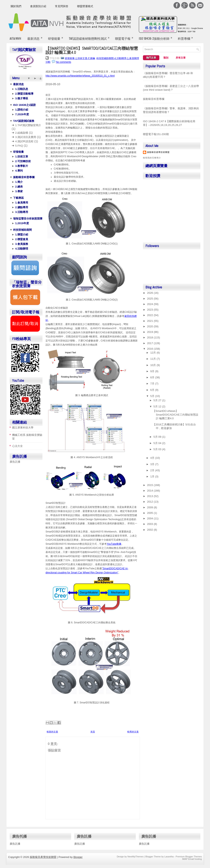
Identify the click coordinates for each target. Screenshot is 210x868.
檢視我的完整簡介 (152, 158)
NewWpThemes (135, 857)
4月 (153, 458)
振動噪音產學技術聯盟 (158, 152)
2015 (150, 485)
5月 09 (158, 437)
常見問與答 (62, 6)
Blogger (78, 857)
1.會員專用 (21, 203)
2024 (150, 304)
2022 (150, 315)
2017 (150, 343)
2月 (153, 470)
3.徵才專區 (21, 98)
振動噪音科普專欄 (23, 177)
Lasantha (169, 857)
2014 (150, 491)
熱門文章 (151, 58)
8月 (153, 377)
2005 (150, 513)
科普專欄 (187, 37)
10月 (154, 365)
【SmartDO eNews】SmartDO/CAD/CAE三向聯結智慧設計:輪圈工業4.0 (92, 50)
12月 (154, 353)
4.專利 (19, 171)
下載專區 (18, 198)
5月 (153, 396)
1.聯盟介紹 (21, 235)
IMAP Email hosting (192, 859)
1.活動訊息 (21, 89)
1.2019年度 (22, 223)
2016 (150, 349)
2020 (150, 326)
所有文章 (181, 58)
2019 (150, 332)
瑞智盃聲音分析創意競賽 (27, 219)
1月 (153, 476)
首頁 (93, 732)
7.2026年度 (22, 114)
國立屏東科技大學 (23, 428)
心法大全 (17, 446)
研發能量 (57, 37)
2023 (150, 310)
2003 (150, 524)
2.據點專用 (21, 207)
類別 (166, 58)
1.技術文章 (21, 157)
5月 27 (158, 400)
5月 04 (158, 443)
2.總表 (19, 187)
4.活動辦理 (21, 249)
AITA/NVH (15, 38)
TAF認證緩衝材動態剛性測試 (90, 37)
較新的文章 (52, 732)
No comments (64, 62)
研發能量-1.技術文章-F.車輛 (80, 58)
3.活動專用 (21, 212)
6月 (153, 390)
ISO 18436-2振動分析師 (157, 37)
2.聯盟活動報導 (24, 94)
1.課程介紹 (21, 110)
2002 (150, 530)
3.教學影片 (21, 166)
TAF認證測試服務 (23, 121)
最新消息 (36, 37)
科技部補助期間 (22, 230)
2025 (150, 299)
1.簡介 (19, 182)
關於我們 (16, 6)
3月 (153, 464)
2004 (150, 518)
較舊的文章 (133, 732)
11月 (154, 359)
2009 (150, 507)
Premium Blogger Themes (189, 857)
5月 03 (158, 449)
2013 (150, 496)
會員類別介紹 (38, 6)
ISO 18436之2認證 (24, 105)
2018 (150, 337)
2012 (150, 502)
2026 (150, 293)
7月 (153, 384)
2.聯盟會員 (21, 239)
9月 (153, 371)
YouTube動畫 (114, 544)
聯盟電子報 (125, 37)
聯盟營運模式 (85, 6)
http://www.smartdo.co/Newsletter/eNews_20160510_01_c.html (80, 76)
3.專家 (19, 191)
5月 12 (158, 406)
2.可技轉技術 (23, 161)
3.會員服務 (21, 244)
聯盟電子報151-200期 (156, 134)
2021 (150, 321)
